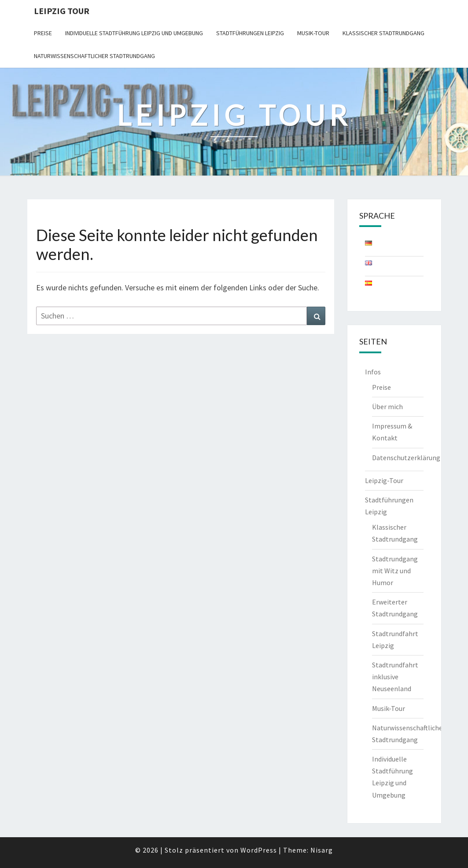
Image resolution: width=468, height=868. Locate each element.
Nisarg (322, 850)
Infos (373, 372)
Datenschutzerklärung (406, 458)
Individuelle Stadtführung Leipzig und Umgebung (134, 33)
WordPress (259, 850)
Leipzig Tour (62, 11)
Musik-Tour (313, 33)
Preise (43, 33)
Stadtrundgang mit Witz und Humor (395, 571)
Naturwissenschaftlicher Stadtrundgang (94, 56)
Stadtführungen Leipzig (250, 33)
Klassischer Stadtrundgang (383, 33)
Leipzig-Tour (384, 480)
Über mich (387, 407)
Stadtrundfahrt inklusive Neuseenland (395, 677)
